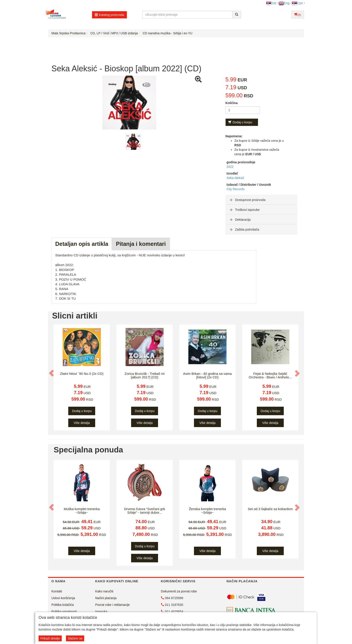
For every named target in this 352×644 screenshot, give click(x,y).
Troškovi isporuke (244, 210)
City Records (235, 189)
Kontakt (57, 591)
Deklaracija (240, 220)
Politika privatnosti (64, 611)
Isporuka (101, 611)
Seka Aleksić (235, 178)
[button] (52, 373)
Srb (271, 3)
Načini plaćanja (106, 598)
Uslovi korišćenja (63, 598)
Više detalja (82, 423)
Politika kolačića (63, 605)
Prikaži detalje (50, 638)
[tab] (261, 200)
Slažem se (75, 638)
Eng (284, 3)
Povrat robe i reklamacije (112, 605)
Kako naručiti (104, 591)
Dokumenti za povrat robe (179, 591)
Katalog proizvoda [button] (109, 15)
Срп (297, 3)
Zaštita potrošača (244, 229)
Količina (231, 103)
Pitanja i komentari (141, 244)
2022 (230, 167)
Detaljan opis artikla (82, 244)
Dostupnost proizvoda (247, 200)
